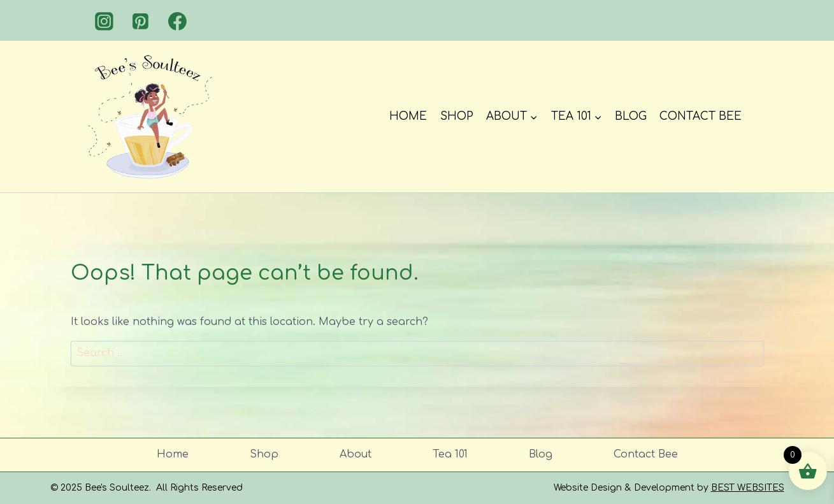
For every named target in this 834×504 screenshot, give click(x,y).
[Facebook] (178, 22)
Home (408, 116)
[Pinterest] (141, 22)
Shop (457, 116)
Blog (631, 116)
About (356, 454)
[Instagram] (104, 22)
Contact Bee (701, 116)
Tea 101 (450, 454)
